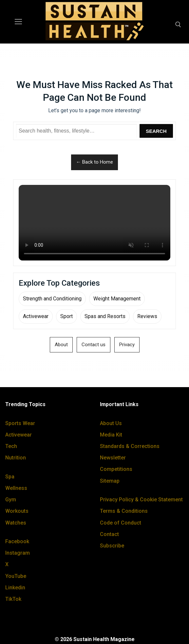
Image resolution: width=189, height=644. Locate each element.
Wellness (16, 488)
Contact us (94, 345)
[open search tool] (178, 25)
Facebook (17, 541)
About (61, 345)
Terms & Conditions (124, 511)
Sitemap (110, 481)
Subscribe (112, 546)
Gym (11, 500)
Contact (109, 534)
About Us (111, 423)
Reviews (147, 316)
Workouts (17, 511)
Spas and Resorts (105, 316)
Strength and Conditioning (52, 299)
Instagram (18, 553)
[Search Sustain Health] (76, 131)
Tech (11, 446)
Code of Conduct (121, 523)
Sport (66, 316)
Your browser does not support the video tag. (94, 223)
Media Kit (111, 435)
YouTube (16, 576)
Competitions (116, 469)
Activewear (36, 316)
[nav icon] (18, 22)
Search (156, 131)
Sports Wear (20, 423)
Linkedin (15, 588)
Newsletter (113, 458)
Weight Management (117, 299)
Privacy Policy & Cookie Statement (141, 500)
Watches (16, 523)
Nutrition (16, 458)
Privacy (127, 345)
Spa (10, 477)
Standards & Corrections (130, 446)
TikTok (13, 599)
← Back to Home (94, 162)
